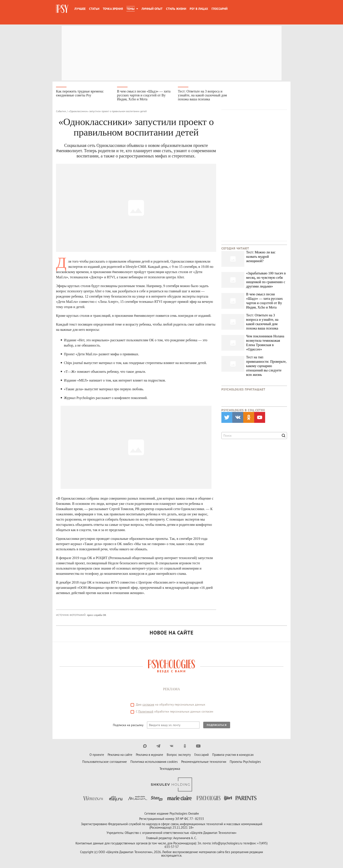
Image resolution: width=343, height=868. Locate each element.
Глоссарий (220, 9)
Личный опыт (152, 9)
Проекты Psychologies (245, 762)
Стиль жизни (176, 9)
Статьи (94, 9)
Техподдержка (170, 769)
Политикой (146, 712)
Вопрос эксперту (179, 755)
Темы (130, 9)
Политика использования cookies (154, 762)
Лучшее (80, 9)
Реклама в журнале (150, 755)
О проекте (97, 755)
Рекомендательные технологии (204, 762)
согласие (148, 705)
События (61, 111)
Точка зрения (113, 9)
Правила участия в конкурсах (233, 755)
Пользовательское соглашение (105, 762)
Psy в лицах (199, 9)
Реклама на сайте (120, 755)
